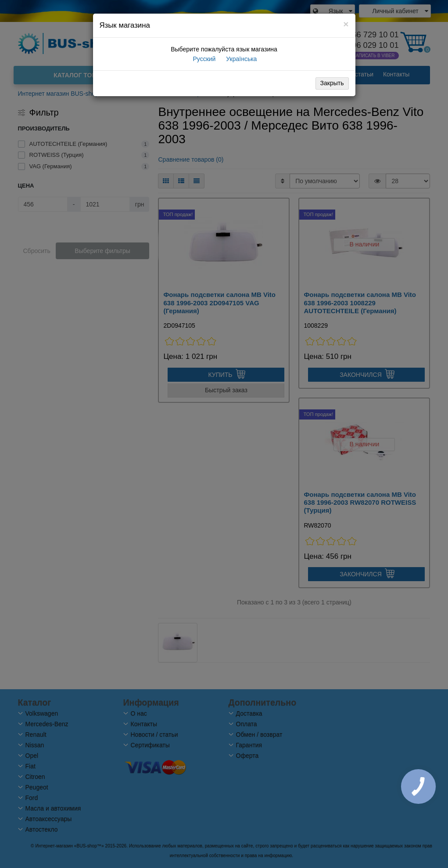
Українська (240, 59)
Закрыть (332, 83)
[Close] (346, 24)
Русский (204, 59)
